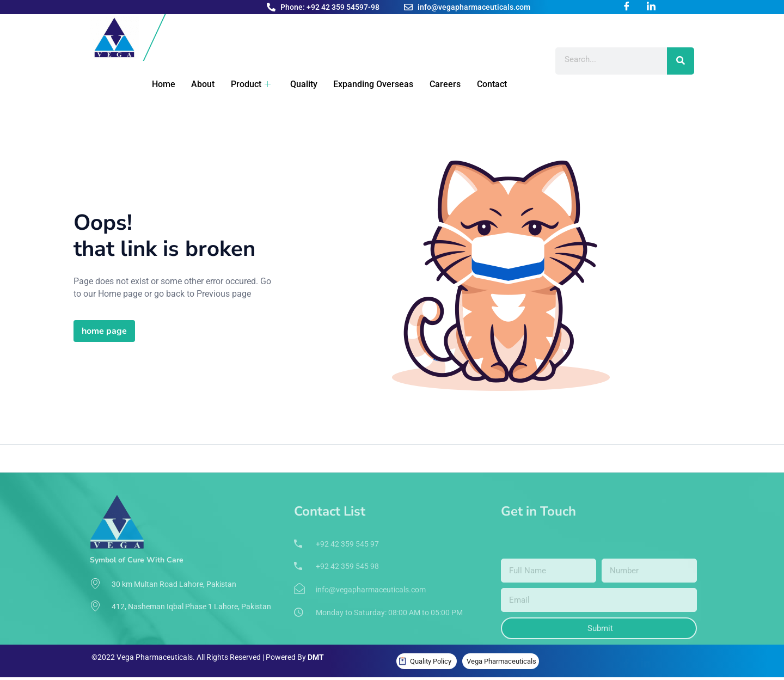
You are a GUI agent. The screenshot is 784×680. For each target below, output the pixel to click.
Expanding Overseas (358, 84)
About (194, 84)
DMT (316, 657)
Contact (472, 84)
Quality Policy (431, 661)
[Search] (681, 61)
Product (239, 84)
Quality (290, 84)
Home (156, 84)
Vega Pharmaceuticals (501, 661)
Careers (428, 84)
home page (104, 331)
